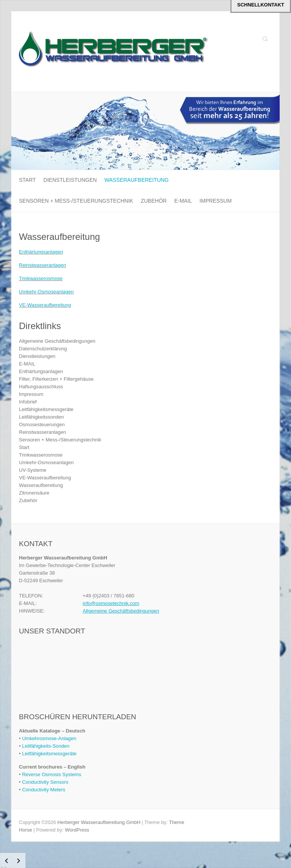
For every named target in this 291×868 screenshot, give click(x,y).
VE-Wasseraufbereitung (45, 305)
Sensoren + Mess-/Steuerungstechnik (76, 201)
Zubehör (153, 201)
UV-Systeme (33, 470)
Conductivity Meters (44, 790)
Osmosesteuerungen (42, 425)
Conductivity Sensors (45, 782)
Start (27, 180)
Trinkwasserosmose (41, 278)
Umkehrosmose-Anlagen (49, 738)
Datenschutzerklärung (43, 349)
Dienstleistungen (70, 180)
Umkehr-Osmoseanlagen (46, 292)
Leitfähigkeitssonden (41, 417)
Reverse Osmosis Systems (52, 774)
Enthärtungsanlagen (41, 252)
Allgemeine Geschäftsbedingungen (57, 341)
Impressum (216, 201)
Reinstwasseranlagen (42, 265)
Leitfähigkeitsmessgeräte (46, 409)
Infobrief (28, 402)
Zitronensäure (34, 493)
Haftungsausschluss (41, 387)
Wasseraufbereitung (136, 180)
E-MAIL (183, 201)
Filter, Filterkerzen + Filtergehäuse (56, 379)
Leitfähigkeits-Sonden (46, 746)
